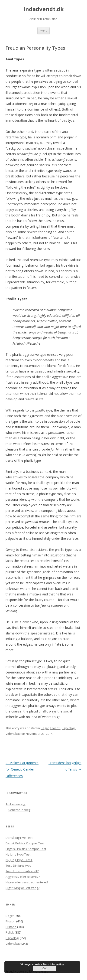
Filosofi (55, 728)
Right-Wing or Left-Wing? (23, 888)
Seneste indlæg (19, 810)
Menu (43, 31)
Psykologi (68, 728)
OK (45, 968)
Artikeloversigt (16, 804)
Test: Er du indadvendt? (22, 871)
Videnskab (13, 734)
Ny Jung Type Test (18, 854)
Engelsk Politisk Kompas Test (26, 849)
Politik (10, 932)
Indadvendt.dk (44, 9)
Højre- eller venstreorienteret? (27, 882)
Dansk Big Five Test (19, 838)
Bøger (45, 728)
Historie (11, 927)
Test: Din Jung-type (19, 866)
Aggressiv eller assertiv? (23, 877)
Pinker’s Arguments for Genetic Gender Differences (22, 769)
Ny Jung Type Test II (19, 860)
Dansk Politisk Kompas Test (25, 843)
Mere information (53, 964)
